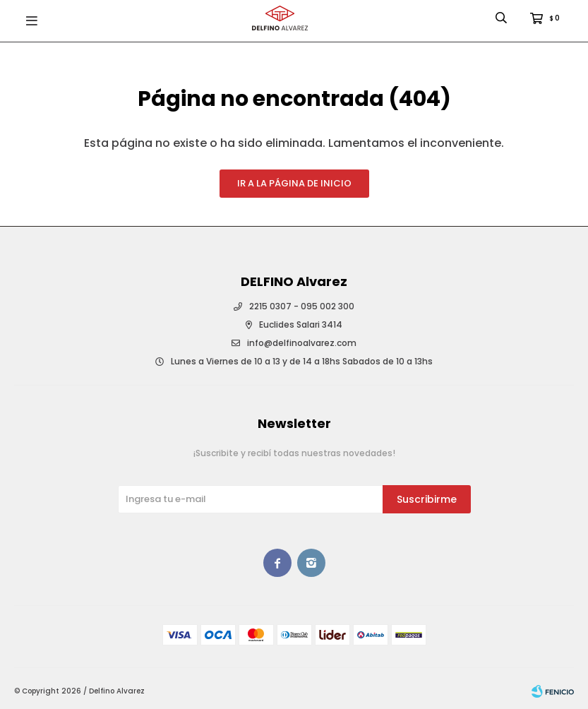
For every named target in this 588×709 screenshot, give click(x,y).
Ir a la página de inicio (294, 183)
